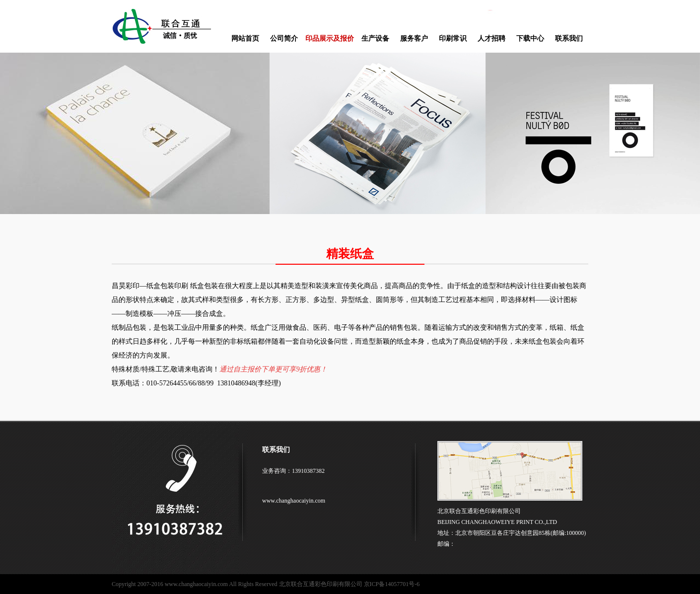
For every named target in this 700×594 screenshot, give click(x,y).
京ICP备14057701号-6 (392, 584)
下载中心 (530, 38)
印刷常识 (453, 38)
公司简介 (284, 38)
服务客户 (414, 38)
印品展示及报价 (330, 38)
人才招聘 (491, 38)
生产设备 (375, 38)
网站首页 (245, 38)
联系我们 (569, 38)
